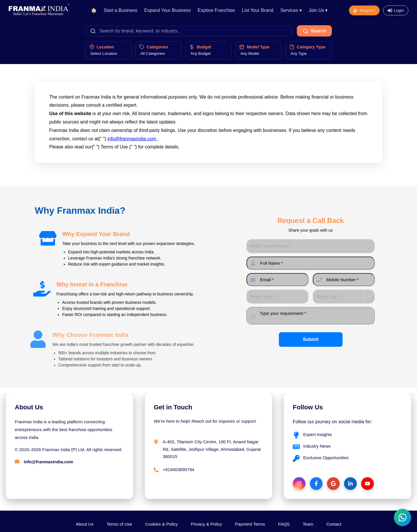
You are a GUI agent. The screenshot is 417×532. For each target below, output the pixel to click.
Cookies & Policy (161, 524)
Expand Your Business (167, 10)
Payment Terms (250, 524)
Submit (310, 339)
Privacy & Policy (206, 524)
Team (308, 524)
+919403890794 (179, 470)
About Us (85, 524)
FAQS (284, 524)
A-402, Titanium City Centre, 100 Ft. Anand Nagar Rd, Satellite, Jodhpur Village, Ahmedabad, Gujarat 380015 (212, 449)
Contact (334, 524)
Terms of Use (119, 524)
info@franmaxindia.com (132, 139)
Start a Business (121, 10)
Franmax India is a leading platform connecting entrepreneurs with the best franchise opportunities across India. (64, 430)
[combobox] (250, 246)
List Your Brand (258, 10)
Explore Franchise (216, 10)
